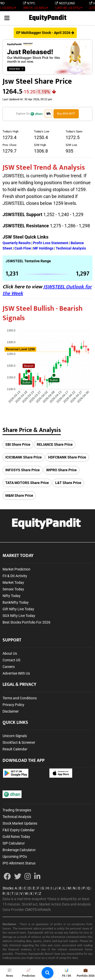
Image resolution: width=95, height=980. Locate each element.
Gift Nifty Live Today (18, 609)
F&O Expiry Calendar (19, 830)
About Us (10, 653)
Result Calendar (15, 749)
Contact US (11, 660)
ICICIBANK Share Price (24, 457)
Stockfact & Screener (19, 742)
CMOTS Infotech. (38, 910)
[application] (48, 367)
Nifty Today (12, 596)
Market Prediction (16, 569)
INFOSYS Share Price (23, 470)
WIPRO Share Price (61, 470)
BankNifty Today (16, 602)
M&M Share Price (19, 495)
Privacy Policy (13, 705)
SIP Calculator (14, 843)
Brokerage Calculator (19, 850)
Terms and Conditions (20, 698)
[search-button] (48, 973)
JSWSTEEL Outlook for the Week (47, 290)
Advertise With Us (16, 673)
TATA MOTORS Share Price (27, 483)
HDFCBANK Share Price (67, 457)
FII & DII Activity (15, 576)
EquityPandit (48, 18)
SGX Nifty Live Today (19, 616)
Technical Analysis (17, 817)
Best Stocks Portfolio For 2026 (26, 622)
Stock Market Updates (20, 823)
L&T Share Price (68, 483)
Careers (9, 667)
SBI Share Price (18, 444)
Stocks (8, 888)
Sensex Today (13, 589)
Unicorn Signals (15, 736)
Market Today (13, 582)
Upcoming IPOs (15, 857)
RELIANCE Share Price (55, 444)
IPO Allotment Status (19, 863)
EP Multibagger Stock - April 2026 (45, 33)
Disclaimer (11, 711)
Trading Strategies (17, 810)
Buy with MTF (66, 114)
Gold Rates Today (16, 837)
